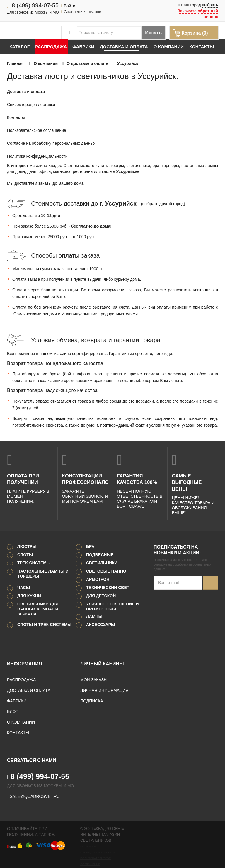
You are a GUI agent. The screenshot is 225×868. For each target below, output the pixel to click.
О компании (169, 47)
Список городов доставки (31, 105)
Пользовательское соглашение (37, 130)
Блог (12, 704)
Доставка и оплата (124, 47)
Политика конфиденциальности (37, 156)
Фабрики (83, 47)
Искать (149, 33)
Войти (68, 6)
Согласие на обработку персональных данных (51, 143)
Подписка (92, 693)
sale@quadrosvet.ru (35, 789)
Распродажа (51, 47)
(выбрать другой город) (163, 204)
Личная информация (104, 683)
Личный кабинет (103, 656)
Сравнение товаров (81, 12)
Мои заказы (94, 672)
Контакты (202, 47)
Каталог (19, 47)
